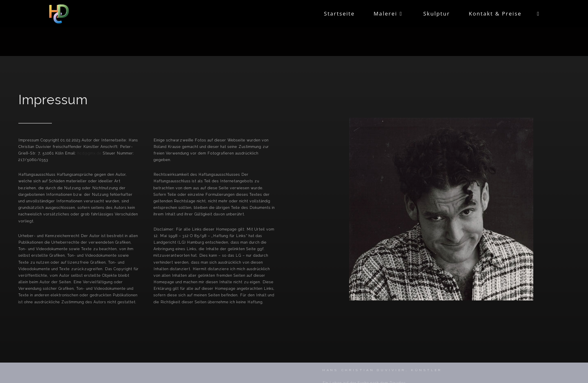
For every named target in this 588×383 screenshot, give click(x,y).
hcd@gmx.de (90, 153)
